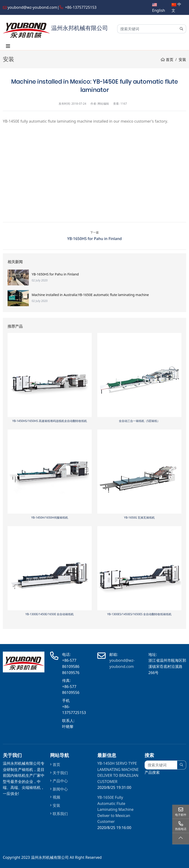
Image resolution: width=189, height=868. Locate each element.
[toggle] (8, 46)
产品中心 (60, 781)
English (159, 10)
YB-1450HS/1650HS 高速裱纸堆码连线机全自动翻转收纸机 (50, 421)
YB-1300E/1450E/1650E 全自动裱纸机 (50, 614)
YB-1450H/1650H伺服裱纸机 (50, 518)
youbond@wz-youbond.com (32, 7)
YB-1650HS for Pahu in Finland (95, 239)
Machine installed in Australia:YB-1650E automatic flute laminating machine (90, 295)
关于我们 (60, 773)
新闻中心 (60, 789)
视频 (56, 797)
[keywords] (147, 29)
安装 (56, 805)
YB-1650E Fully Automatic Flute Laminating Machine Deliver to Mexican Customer (115, 809)
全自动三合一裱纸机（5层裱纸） (140, 421)
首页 (56, 765)
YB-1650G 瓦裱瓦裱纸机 (139, 518)
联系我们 (60, 814)
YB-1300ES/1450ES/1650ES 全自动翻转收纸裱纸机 (140, 614)
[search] (182, 29)
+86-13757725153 (81, 7)
